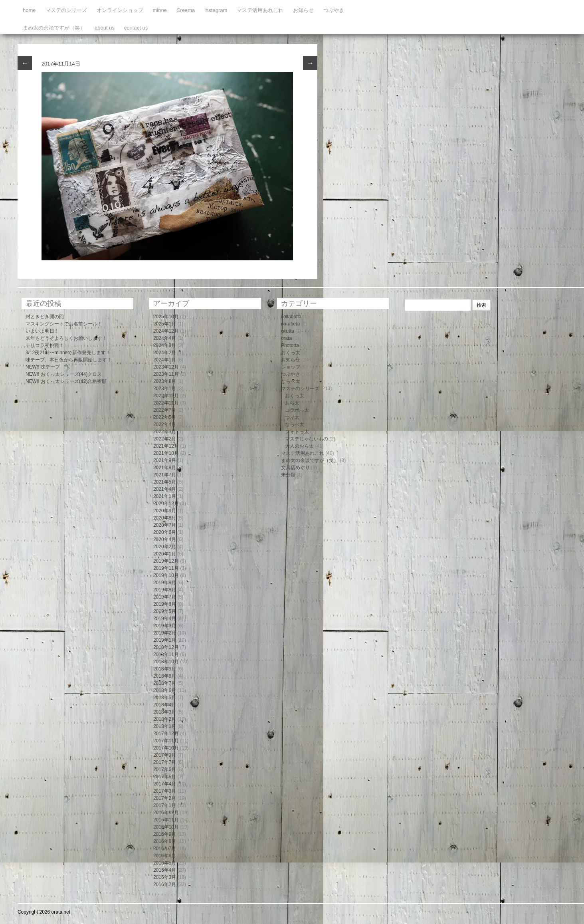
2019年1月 (165, 640)
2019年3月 (165, 626)
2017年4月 (165, 784)
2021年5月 (165, 482)
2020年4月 (165, 539)
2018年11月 (166, 654)
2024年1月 (165, 360)
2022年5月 (165, 417)
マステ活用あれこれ (260, 10)
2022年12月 (166, 396)
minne (160, 10)
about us (105, 28)
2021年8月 (165, 468)
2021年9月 (165, 460)
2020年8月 (165, 518)
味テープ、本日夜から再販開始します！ (69, 360)
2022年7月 (165, 410)
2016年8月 (165, 841)
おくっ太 (291, 353)
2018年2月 (165, 719)
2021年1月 (165, 496)
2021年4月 (165, 489)
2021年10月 (166, 453)
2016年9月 (165, 834)
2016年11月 (166, 820)
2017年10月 (166, 748)
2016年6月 (165, 856)
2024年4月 (165, 338)
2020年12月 (166, 504)
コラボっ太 (297, 410)
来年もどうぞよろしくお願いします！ (66, 338)
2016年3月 (165, 877)
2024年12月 (166, 331)
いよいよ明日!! (41, 331)
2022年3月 (165, 432)
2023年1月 (165, 389)
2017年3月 (165, 791)
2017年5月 (165, 777)
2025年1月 (165, 324)
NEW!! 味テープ (43, 367)
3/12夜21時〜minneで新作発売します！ (68, 353)
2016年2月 (165, 884)
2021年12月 (166, 446)
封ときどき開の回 (45, 317)
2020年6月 (165, 532)
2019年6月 (165, 604)
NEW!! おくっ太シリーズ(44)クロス (64, 374)
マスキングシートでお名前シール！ (64, 324)
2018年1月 (165, 726)
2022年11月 (166, 403)
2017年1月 (165, 805)
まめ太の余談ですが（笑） (54, 28)
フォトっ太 (297, 432)
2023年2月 (165, 381)
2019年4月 (165, 619)
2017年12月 (166, 734)
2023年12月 (166, 367)
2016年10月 (166, 827)
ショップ (291, 367)
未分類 (288, 475)
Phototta (290, 345)
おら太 (292, 403)
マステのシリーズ (66, 10)
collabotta (291, 317)
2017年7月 (165, 762)
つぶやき (334, 10)
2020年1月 (165, 554)
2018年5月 (165, 698)
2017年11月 (166, 741)
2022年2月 (165, 439)
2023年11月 (166, 374)
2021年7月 (165, 475)
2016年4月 (165, 870)
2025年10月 (166, 317)
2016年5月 (165, 863)
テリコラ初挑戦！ (45, 345)
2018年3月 (165, 712)
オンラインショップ (120, 10)
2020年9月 (165, 511)
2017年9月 (165, 755)
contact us (136, 28)
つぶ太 (292, 417)
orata (286, 338)
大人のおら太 (299, 446)
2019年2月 (165, 633)
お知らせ (303, 10)
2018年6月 (165, 690)
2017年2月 (165, 798)
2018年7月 (165, 683)
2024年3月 (165, 345)
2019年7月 (165, 597)
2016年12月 (166, 813)
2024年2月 (165, 353)
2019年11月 (166, 568)
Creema (186, 10)
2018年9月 (165, 669)
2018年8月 (165, 676)
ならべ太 (291, 381)
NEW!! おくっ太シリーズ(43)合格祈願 (66, 381)
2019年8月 (165, 590)
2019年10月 (166, 575)
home (29, 10)
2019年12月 (166, 561)
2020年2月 (165, 547)
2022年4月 (165, 424)
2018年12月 (166, 647)
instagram (216, 10)
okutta (288, 331)
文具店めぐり (295, 468)
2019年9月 (165, 583)
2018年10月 (166, 662)
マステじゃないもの (307, 439)
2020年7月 (165, 525)
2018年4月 (165, 705)
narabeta (290, 324)
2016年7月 (165, 849)
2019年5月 (165, 611)
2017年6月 (165, 769)
